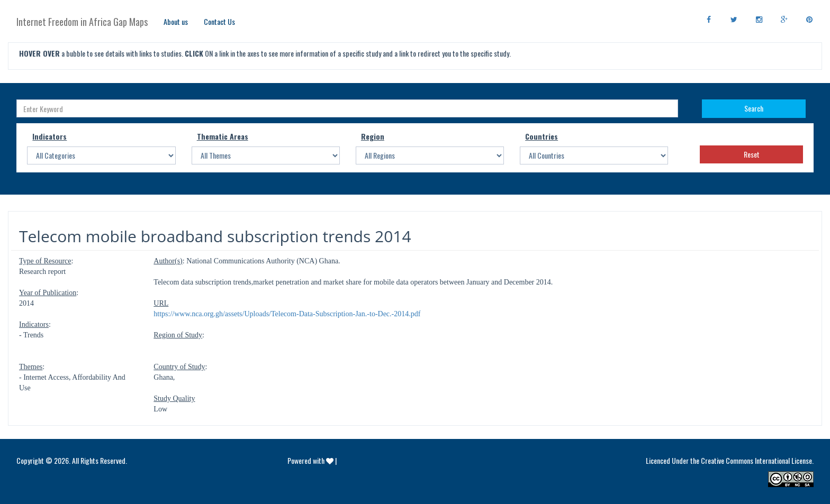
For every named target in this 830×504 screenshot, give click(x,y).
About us (176, 21)
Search (754, 108)
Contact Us (219, 21)
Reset (752, 154)
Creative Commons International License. (757, 460)
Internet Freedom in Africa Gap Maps (82, 22)
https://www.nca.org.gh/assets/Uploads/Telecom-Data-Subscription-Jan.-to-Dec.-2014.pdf (287, 314)
